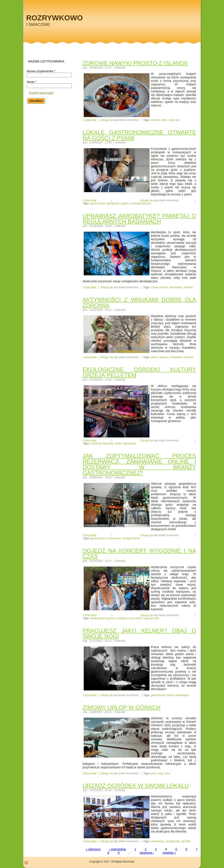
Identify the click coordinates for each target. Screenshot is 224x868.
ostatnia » (169, 853)
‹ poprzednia (117, 849)
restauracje (157, 841)
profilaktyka (182, 695)
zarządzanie (172, 841)
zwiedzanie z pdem (117, 203)
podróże (122, 618)
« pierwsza (93, 849)
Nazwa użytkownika (41, 71)
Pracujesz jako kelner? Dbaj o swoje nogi (139, 633)
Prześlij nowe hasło (41, 93)
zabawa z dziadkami (171, 357)
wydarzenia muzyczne (103, 618)
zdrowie (155, 120)
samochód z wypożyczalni (144, 618)
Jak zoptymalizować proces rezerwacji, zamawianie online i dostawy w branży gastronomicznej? (139, 464)
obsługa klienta (131, 538)
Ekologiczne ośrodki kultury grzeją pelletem (139, 372)
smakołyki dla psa (141, 203)
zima (167, 773)
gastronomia (98, 203)
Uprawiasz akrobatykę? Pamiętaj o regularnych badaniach (139, 219)
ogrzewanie (129, 444)
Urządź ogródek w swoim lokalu (136, 786)
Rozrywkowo (54, 18)
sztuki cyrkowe (159, 287)
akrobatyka (176, 287)
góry (153, 773)
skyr (177, 120)
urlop (160, 773)
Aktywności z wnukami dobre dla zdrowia (139, 302)
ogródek (186, 841)
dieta (164, 120)
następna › (147, 853)
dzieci (154, 357)
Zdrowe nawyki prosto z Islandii (135, 63)
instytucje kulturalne (102, 444)
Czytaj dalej (89, 120)
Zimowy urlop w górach (121, 707)
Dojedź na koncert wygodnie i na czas (139, 553)
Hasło (31, 82)
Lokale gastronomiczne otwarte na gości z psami (139, 135)
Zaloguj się (107, 120)
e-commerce (114, 538)
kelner (170, 695)
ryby (171, 120)
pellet (118, 444)
